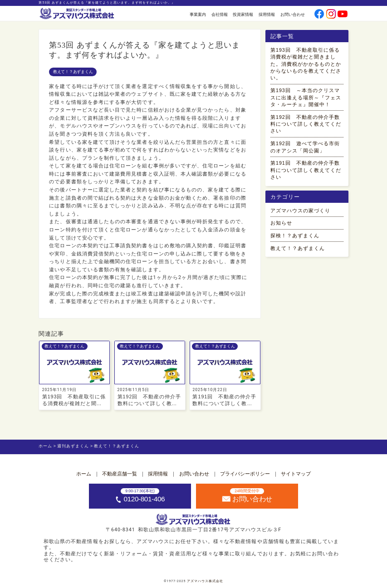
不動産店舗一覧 (120, 474)
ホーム (84, 474)
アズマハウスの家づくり (300, 211)
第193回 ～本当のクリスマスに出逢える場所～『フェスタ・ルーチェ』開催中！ (306, 97)
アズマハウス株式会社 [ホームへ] (205, 581)
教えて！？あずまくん (73, 72)
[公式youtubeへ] (342, 15)
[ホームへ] (77, 14)
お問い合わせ (293, 15)
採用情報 (267, 15)
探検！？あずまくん (295, 235)
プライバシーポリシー (245, 474)
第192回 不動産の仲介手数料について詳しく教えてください (306, 124)
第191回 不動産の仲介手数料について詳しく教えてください (306, 170)
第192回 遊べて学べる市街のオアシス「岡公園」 (305, 147)
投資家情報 (243, 15)
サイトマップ (296, 474)
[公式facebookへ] (319, 15)
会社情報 (220, 15)
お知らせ (281, 223)
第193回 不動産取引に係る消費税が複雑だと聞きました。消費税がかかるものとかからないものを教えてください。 (306, 64)
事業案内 (198, 15)
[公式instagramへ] (331, 15)
